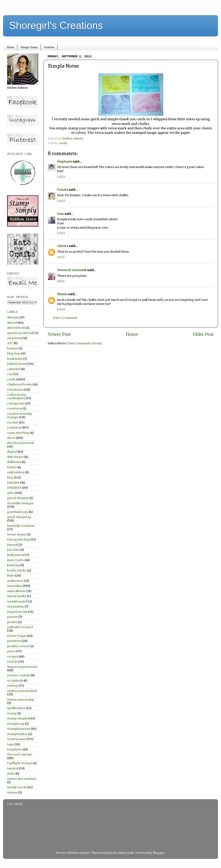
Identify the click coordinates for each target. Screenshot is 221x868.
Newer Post (59, 334)
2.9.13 (61, 177)
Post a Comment (65, 318)
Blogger (159, 853)
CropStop (14, 428)
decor (11, 438)
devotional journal (20, 443)
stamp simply (17, 718)
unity (11, 773)
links (11, 575)
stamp (12, 713)
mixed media (17, 596)
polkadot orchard (20, 627)
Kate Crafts (16, 560)
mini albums (16, 591)
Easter (12, 467)
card (10, 374)
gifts (11, 493)
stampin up (16, 724)
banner (12, 348)
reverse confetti (19, 675)
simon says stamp (21, 700)
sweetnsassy (17, 739)
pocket (12, 622)
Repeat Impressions (22, 667)
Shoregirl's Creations (56, 26)
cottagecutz (16, 403)
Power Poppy (17, 636)
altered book (16, 328)
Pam (60, 214)
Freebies (49, 47)
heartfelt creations (21, 526)
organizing (16, 606)
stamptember (17, 734)
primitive (14, 641)
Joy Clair (13, 550)
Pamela (63, 190)
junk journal (16, 555)
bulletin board (17, 364)
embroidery (16, 472)
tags (10, 744)
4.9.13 (61, 309)
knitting (13, 565)
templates (15, 749)
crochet (13, 422)
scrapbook (15, 681)
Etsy (10, 478)
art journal (15, 338)
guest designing (19, 517)
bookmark (15, 359)
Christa (63, 246)
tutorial (13, 768)
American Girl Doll (21, 333)
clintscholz (126, 853)
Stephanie (65, 162)
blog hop (14, 353)
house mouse (17, 534)
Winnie (62, 294)
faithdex (13, 483)
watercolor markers (22, 779)
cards (63, 143)
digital (12, 452)
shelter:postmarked (22, 691)
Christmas (15, 390)
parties (12, 617)
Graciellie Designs (20, 503)
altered (12, 323)
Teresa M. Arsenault (72, 270)
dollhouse (14, 462)
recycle (12, 662)
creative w (15, 408)
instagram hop (18, 539)
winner (12, 792)
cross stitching (18, 433)
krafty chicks (17, 570)
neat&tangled (17, 601)
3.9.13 (61, 257)
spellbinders (16, 708)
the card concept (19, 754)
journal (12, 545)
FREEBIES (14, 488)
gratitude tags (18, 512)
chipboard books (20, 384)
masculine (15, 586)
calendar (14, 369)
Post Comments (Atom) (85, 343)
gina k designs (18, 498)
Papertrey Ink (17, 612)
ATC (10, 343)
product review (18, 646)
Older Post (203, 334)
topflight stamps (20, 763)
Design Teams (29, 47)
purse (11, 651)
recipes (13, 656)
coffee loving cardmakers (17, 396)
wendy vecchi (17, 787)
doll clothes (15, 457)
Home (11, 47)
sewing (12, 686)
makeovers (15, 581)
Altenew (13, 317)
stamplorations (19, 729)
